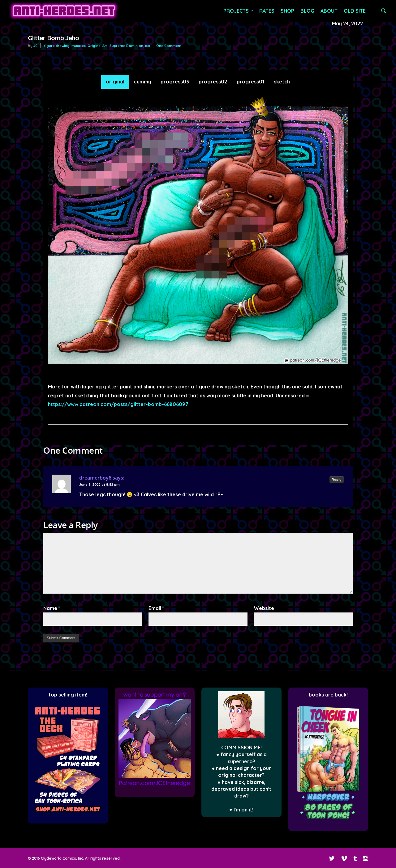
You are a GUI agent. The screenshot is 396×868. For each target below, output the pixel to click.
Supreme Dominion (126, 46)
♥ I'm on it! (242, 810)
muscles (79, 46)
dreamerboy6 (95, 478)
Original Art (98, 46)
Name (52, 608)
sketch (282, 82)
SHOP (287, 11)
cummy (142, 82)
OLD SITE (355, 11)
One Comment (169, 46)
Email (156, 608)
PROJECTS (239, 11)
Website (264, 608)
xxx (147, 46)
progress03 (175, 82)
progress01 (250, 82)
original (115, 82)
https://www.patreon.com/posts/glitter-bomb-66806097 (118, 404)
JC (35, 46)
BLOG (307, 11)
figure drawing (57, 46)
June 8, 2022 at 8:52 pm (99, 485)
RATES (267, 11)
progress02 (213, 82)
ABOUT (329, 11)
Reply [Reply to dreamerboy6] (337, 480)
